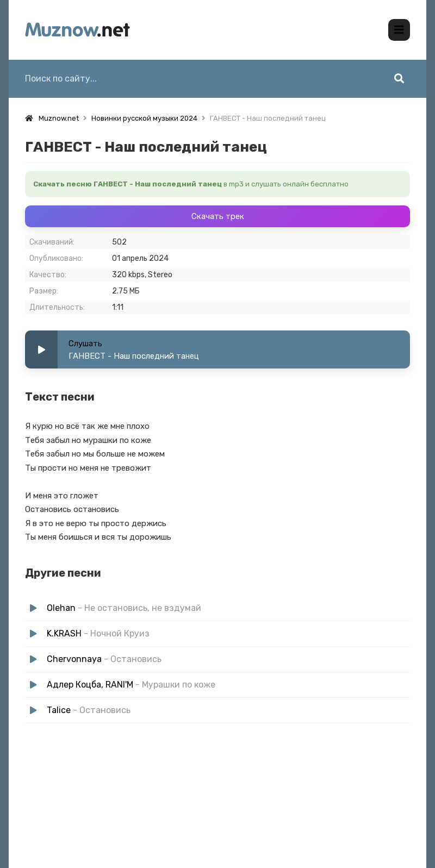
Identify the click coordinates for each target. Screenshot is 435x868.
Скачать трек (218, 216)
